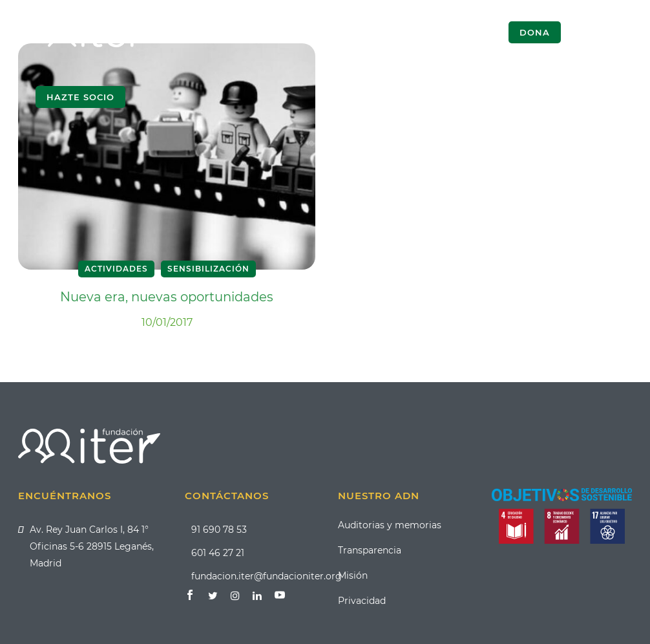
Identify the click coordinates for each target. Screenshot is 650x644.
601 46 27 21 (218, 553)
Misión (353, 575)
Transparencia (370, 550)
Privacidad (362, 601)
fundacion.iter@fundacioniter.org (267, 576)
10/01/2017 (167, 322)
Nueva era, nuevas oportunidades (167, 297)
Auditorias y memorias (390, 525)
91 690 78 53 (219, 530)
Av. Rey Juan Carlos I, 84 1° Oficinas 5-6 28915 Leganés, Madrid (92, 546)
